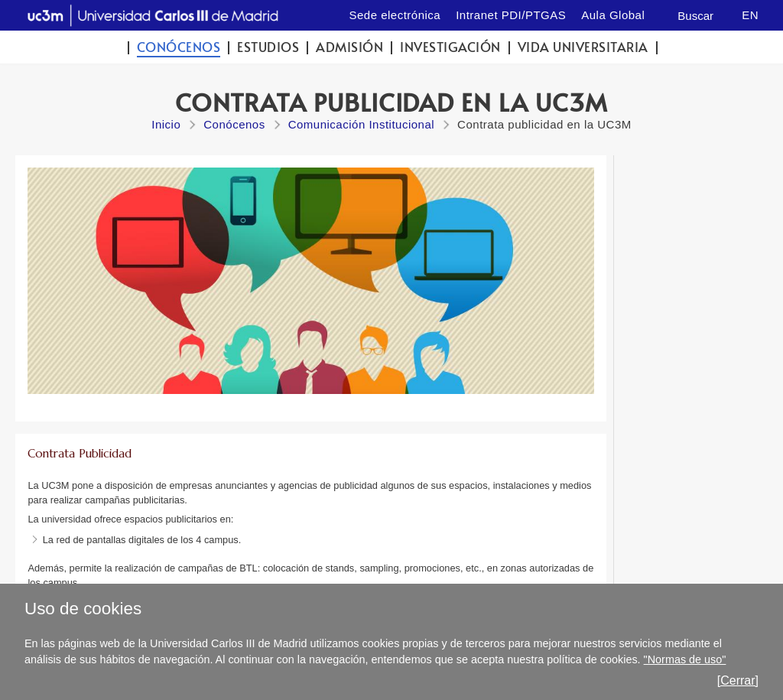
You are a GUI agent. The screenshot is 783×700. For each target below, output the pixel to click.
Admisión (349, 47)
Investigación (450, 47)
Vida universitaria (583, 47)
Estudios (268, 47)
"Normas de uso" (685, 659)
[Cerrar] (738, 680)
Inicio (166, 124)
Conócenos (179, 47)
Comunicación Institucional (361, 124)
